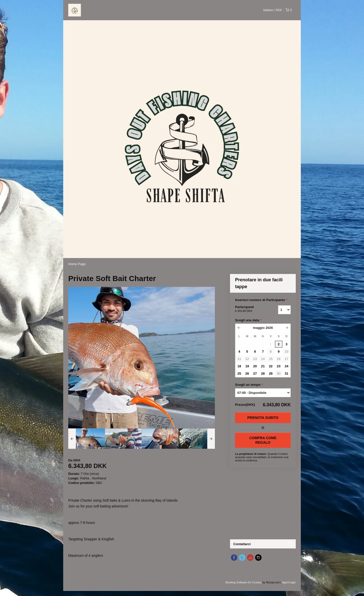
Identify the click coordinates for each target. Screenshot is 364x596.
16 (279, 359)
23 (279, 366)
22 (271, 366)
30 (279, 374)
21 (263, 366)
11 (239, 359)
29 (271, 374)
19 (247, 366)
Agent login (289, 582)
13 (255, 359)
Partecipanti (250, 309)
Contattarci (242, 544)
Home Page (77, 264)
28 (263, 374)
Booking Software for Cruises (244, 582)
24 (286, 366)
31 (286, 374)
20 (255, 366)
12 (247, 359)
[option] (87, 439)
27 (255, 374)
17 (286, 359)
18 (239, 366)
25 (239, 374)
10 (286, 352)
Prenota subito (263, 418)
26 (247, 374)
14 (263, 359)
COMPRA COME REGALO (263, 440)
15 (271, 359)
